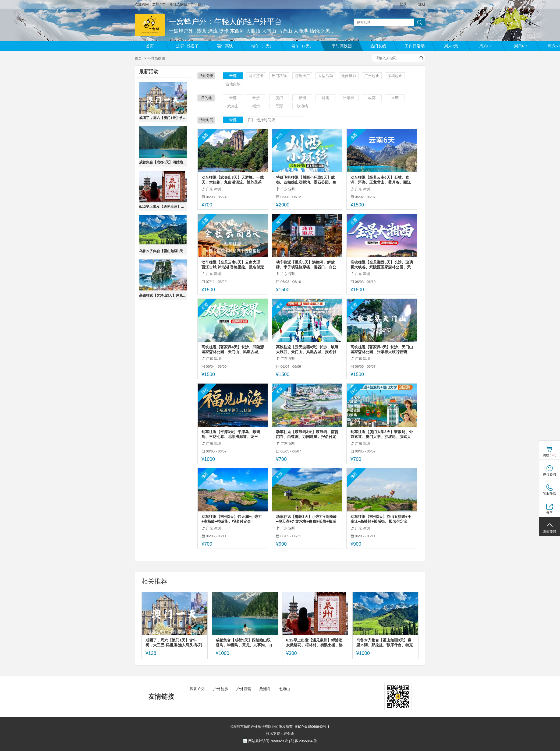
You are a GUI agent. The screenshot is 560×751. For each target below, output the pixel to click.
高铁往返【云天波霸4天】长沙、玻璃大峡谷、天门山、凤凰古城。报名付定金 (307, 350)
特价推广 (302, 76)
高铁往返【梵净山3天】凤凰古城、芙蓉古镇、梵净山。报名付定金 (163, 295)
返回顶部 (550, 532)
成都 (372, 98)
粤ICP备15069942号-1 (312, 727)
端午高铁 (225, 46)
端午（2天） (303, 46)
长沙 (256, 98)
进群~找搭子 (187, 46)
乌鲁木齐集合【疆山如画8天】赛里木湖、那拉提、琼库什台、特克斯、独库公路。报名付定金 (163, 251)
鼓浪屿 (302, 106)
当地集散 (233, 84)
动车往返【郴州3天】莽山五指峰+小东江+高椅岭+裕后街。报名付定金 (381, 519)
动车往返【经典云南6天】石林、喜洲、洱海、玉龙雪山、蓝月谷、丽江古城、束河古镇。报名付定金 (381, 180)
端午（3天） (262, 46)
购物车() (550, 455)
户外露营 (244, 689)
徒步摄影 (349, 76)
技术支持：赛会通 (280, 734)
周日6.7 (521, 46)
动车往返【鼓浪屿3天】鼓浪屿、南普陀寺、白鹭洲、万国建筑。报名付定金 (307, 434)
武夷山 (233, 106)
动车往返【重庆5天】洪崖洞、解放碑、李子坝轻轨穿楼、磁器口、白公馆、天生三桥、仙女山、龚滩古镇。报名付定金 (306, 265)
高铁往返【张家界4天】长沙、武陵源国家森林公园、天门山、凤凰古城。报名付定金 (233, 350)
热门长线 (378, 46)
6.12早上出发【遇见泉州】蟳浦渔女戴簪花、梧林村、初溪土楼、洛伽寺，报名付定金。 (163, 207)
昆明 (325, 98)
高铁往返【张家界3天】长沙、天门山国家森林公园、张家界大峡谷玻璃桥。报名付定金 (382, 350)
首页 (150, 46)
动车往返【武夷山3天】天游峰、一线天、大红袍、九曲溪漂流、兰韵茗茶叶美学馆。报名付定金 (233, 180)
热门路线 (279, 76)
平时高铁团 (342, 46)
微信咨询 (550, 474)
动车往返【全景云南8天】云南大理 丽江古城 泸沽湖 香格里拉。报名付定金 (233, 265)
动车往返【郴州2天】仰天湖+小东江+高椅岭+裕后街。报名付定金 (232, 519)
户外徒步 (221, 689)
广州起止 (372, 76)
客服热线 (550, 493)
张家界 (349, 98)
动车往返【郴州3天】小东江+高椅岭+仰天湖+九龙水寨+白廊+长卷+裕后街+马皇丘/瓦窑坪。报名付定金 (306, 519)
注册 (422, 4)
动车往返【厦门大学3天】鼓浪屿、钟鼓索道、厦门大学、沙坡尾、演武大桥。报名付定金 (382, 434)
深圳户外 (197, 689)
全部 (233, 76)
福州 (256, 106)
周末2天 (451, 46)
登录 (403, 4)
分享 (550, 513)
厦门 (279, 98)
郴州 (302, 98)
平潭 (279, 106)
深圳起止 (395, 76)
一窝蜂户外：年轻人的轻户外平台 (225, 22)
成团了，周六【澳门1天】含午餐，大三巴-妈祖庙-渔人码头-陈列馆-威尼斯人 (163, 118)
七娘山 (284, 689)
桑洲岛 (265, 689)
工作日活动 (415, 46)
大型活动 (325, 76)
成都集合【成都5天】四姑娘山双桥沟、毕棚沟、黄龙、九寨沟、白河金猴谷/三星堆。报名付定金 (163, 162)
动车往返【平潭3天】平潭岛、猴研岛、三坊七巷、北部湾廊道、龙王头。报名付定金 (231, 434)
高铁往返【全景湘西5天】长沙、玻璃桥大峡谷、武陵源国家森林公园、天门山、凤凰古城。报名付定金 (382, 265)
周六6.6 (486, 46)
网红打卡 (256, 76)
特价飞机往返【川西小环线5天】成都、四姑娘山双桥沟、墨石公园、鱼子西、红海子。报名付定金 (306, 180)
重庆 (395, 98)
